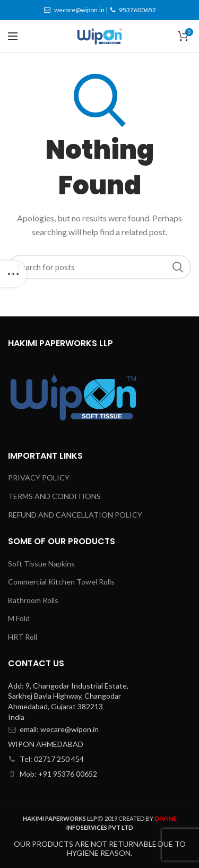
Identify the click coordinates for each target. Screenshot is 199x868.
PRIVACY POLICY (39, 478)
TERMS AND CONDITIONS (54, 496)
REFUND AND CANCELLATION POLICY (75, 515)
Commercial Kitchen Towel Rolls (61, 582)
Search (178, 267)
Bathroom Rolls (33, 600)
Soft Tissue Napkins (41, 564)
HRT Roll (23, 637)
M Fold (19, 618)
